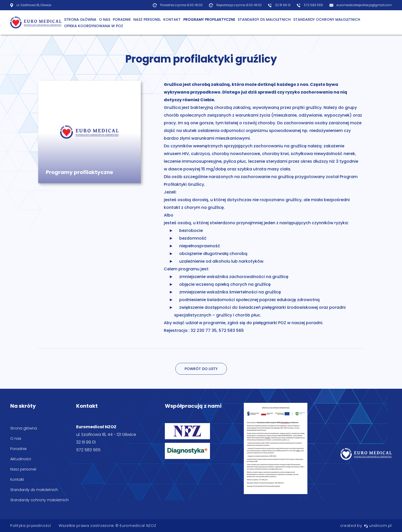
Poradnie (122, 19)
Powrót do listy (201, 369)
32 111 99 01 (283, 5)
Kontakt (172, 19)
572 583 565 (313, 5)
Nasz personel (147, 19)
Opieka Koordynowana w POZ (94, 26)
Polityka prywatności (31, 526)
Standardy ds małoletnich (264, 19)
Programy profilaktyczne (209, 19)
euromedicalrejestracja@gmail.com (364, 5)
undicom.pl (378, 526)
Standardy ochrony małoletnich (327, 19)
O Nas (105, 19)
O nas (16, 438)
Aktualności (21, 459)
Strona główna (80, 19)
